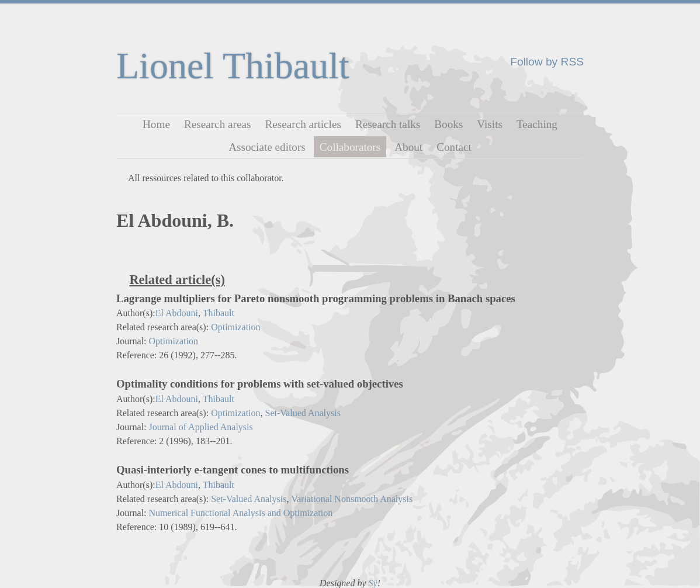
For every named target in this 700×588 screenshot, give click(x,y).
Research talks (388, 124)
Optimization (235, 327)
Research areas (218, 124)
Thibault (219, 313)
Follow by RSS (547, 62)
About (408, 146)
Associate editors (267, 146)
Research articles (303, 124)
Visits (490, 124)
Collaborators (350, 146)
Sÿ (373, 583)
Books (448, 124)
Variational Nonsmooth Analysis (352, 499)
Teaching (537, 124)
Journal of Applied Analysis (201, 427)
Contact (454, 146)
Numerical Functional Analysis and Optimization (241, 513)
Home (156, 124)
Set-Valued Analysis (303, 413)
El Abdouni (177, 313)
